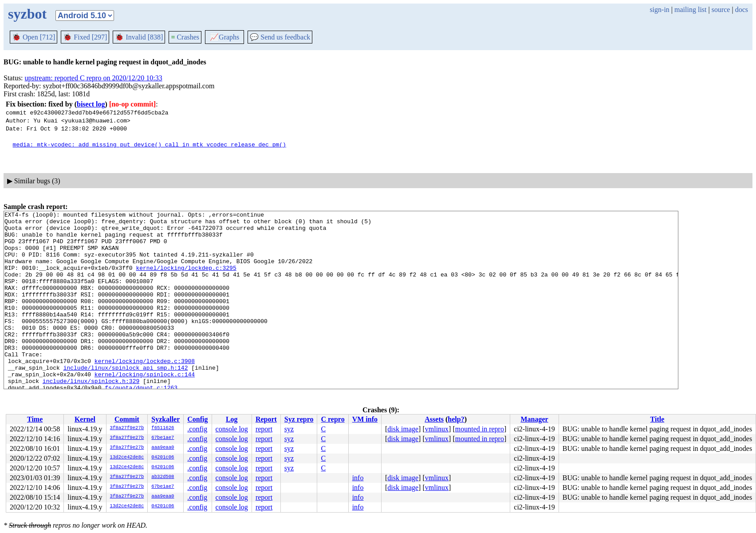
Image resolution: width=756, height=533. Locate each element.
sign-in (659, 10)
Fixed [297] (85, 37)
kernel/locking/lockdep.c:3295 (186, 280)
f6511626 (163, 428)
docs (742, 10)
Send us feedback (280, 37)
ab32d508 (163, 477)
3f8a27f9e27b (127, 428)
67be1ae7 (163, 438)
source (721, 10)
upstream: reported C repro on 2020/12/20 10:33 (94, 78)
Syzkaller (165, 419)
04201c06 (163, 458)
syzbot (27, 14)
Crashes (185, 37)
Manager (534, 419)
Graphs (224, 37)
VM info (365, 419)
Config (197, 419)
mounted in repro (480, 429)
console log (232, 429)
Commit (127, 419)
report (264, 429)
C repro (333, 419)
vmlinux (437, 429)
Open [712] (33, 37)
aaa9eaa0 (163, 448)
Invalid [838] (139, 37)
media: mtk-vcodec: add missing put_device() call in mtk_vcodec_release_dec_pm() (150, 144)
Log (232, 419)
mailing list (690, 10)
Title (658, 419)
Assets (434, 419)
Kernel (85, 419)
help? (456, 419)
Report (266, 419)
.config (197, 429)
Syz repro (299, 419)
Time (35, 419)
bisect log (91, 104)
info (358, 478)
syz (289, 429)
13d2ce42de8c (127, 458)
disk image (403, 429)
